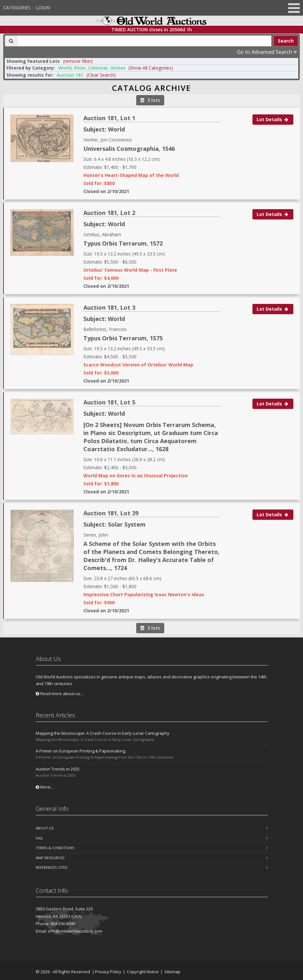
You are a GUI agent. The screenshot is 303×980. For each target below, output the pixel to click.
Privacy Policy (108, 972)
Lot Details (273, 119)
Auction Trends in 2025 (58, 769)
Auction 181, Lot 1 (109, 118)
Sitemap (172, 972)
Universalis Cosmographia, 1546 (129, 149)
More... (45, 787)
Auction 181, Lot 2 (109, 213)
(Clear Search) (101, 75)
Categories (17, 8)
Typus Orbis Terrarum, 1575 (123, 338)
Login (43, 8)
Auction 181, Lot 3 (109, 307)
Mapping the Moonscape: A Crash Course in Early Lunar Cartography (103, 733)
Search (286, 41)
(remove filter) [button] (78, 61)
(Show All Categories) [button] (151, 68)
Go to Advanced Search (267, 52)
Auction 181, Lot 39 (111, 513)
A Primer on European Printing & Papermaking (80, 751)
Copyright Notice (143, 972)
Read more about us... (59, 694)
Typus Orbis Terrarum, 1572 (123, 243)
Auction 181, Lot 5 (109, 402)
